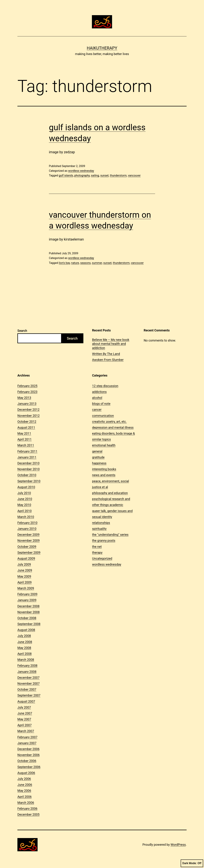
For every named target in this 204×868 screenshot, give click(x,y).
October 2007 (27, 689)
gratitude (98, 457)
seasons (85, 263)
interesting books (104, 469)
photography (82, 175)
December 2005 (28, 814)
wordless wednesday (81, 171)
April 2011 (25, 439)
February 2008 (27, 666)
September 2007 (29, 695)
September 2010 (29, 481)
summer (97, 263)
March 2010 (26, 517)
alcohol (97, 398)
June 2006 (25, 785)
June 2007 (25, 713)
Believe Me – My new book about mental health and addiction (111, 344)
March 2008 (26, 660)
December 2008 (28, 606)
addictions (99, 392)
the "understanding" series (110, 535)
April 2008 (25, 654)
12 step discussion (105, 386)
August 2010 (26, 487)
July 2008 (24, 636)
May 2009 (24, 576)
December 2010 (28, 463)
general (97, 451)
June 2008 (25, 642)
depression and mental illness (113, 427)
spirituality (99, 529)
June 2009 (25, 570)
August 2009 (26, 558)
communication (103, 416)
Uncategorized (102, 558)
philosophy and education (110, 493)
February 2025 (27, 386)
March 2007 (26, 731)
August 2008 (26, 630)
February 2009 (27, 594)
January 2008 (27, 672)
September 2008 (29, 624)
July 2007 (24, 707)
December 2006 (28, 749)
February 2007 (27, 737)
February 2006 (27, 809)
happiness (99, 463)
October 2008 (27, 618)
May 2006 (24, 791)
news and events (104, 475)
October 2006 (27, 761)
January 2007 (27, 743)
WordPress (178, 845)
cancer (97, 410)
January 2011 (27, 457)
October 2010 (27, 475)
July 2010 (24, 493)
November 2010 (29, 469)
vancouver (134, 175)
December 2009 (28, 535)
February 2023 (27, 392)
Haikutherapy (102, 48)
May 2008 (24, 648)
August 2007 (26, 701)
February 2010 (27, 523)
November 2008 (29, 612)
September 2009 (29, 553)
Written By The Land (106, 354)
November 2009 (29, 540)
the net (97, 547)
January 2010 (27, 529)
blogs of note (101, 404)
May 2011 (24, 433)
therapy (97, 553)
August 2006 (26, 773)
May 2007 (24, 719)
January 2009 (27, 600)
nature (75, 263)
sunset (104, 175)
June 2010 (25, 499)
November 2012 (29, 416)
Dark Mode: (192, 863)
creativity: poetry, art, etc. (109, 422)
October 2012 (27, 422)
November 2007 (29, 683)
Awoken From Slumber (108, 360)
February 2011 (27, 451)
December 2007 (28, 678)
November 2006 (29, 755)
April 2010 (25, 511)
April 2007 (25, 725)
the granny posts (104, 540)
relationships (101, 523)
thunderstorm (118, 175)
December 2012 (28, 410)
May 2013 (24, 398)
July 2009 (24, 564)
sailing (95, 175)
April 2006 (25, 797)
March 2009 (26, 588)
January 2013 (27, 404)
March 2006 (26, 803)
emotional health (104, 445)
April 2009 (25, 582)
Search (22, 331)
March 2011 (26, 445)
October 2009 (27, 547)
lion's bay (64, 263)
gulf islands (66, 175)
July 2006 (24, 779)
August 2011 (26, 427)
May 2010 (24, 505)
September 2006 (29, 767)
